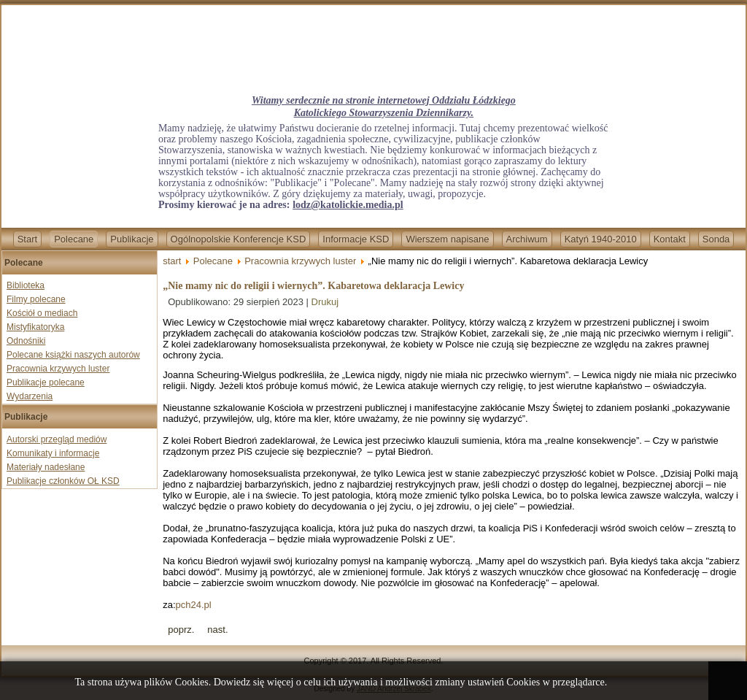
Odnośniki (26, 341)
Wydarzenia (30, 396)
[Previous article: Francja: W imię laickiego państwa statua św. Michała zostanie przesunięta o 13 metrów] (181, 630)
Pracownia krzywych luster (58, 369)
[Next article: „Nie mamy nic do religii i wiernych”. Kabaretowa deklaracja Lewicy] (217, 630)
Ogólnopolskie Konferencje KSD (239, 239)
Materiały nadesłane (46, 467)
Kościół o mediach (42, 313)
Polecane (74, 239)
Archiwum (527, 239)
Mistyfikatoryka (35, 327)
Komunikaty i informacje (53, 453)
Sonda (716, 239)
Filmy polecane (36, 299)
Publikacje (132, 239)
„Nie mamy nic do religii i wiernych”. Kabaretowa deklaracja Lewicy (313, 286)
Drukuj (325, 302)
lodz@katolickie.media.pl (348, 205)
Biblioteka (26, 285)
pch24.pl (194, 605)
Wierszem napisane (447, 239)
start (172, 261)
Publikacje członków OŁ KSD (63, 481)
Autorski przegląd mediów (57, 439)
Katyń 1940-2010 (601, 239)
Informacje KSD (356, 239)
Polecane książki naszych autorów (73, 355)
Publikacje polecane (46, 382)
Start (27, 239)
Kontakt (670, 239)
